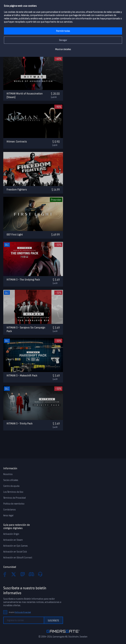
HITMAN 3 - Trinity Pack (20, 423)
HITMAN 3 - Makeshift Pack (22, 375)
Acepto (20, 612)
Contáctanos (10, 510)
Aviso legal (8, 515)
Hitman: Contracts (17, 141)
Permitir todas (63, 31)
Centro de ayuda (11, 486)
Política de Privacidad (23, 612)
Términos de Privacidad (15, 498)
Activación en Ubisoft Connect (18, 558)
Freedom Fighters (17, 189)
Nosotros (8, 474)
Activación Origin (11, 534)
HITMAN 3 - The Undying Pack (23, 280)
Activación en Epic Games (16, 546)
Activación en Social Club (15, 552)
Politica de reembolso (14, 504)
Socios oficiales (11, 480)
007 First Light (15, 234)
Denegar (63, 40)
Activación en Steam (13, 540)
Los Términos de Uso (13, 492)
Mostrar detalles (63, 49)
